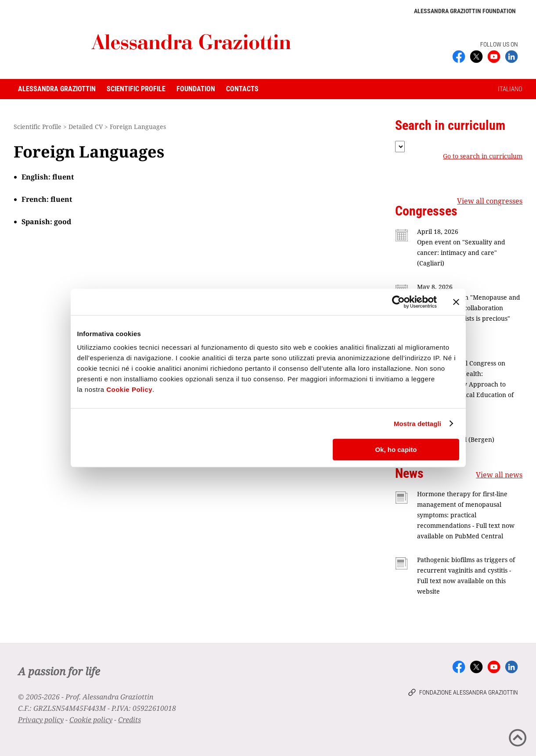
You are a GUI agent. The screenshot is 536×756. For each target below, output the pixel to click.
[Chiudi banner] (456, 302)
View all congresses (490, 201)
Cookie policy (91, 720)
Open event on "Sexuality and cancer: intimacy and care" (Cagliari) (461, 253)
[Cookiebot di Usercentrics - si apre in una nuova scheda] (398, 302)
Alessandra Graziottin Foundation (465, 11)
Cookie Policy (129, 389)
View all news (499, 475)
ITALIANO (510, 89)
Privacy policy (41, 720)
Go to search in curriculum (483, 156)
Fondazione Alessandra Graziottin (469, 692)
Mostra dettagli (417, 424)
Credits (130, 720)
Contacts (242, 89)
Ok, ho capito (396, 450)
